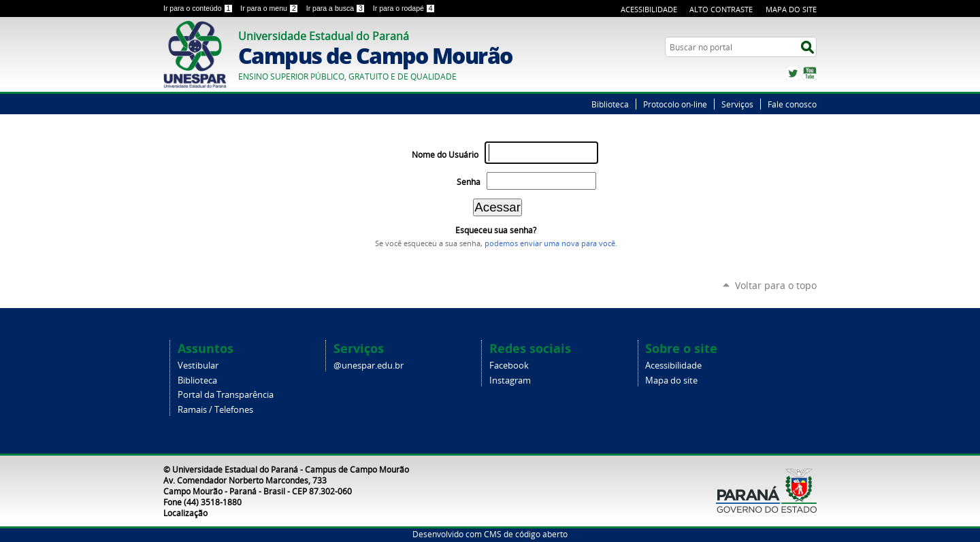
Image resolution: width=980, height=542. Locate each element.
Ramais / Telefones (215, 410)
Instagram (510, 380)
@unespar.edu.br (369, 366)
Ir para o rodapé (404, 8)
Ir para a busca (337, 8)
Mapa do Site (791, 9)
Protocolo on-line (675, 104)
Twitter (793, 73)
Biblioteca (610, 104)
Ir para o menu (270, 8)
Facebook (509, 366)
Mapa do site (671, 380)
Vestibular (198, 366)
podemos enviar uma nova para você (550, 243)
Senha (469, 182)
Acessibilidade (649, 9)
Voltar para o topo (776, 285)
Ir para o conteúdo (199, 8)
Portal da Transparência (226, 395)
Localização (185, 513)
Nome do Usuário (445, 155)
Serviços (737, 104)
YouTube (810, 73)
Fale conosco (792, 104)
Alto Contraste (721, 9)
